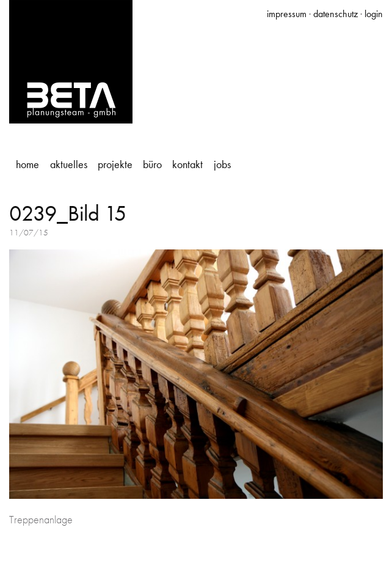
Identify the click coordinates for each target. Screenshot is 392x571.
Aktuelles (69, 164)
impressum (287, 14)
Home (27, 164)
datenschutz (336, 14)
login (374, 14)
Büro (152, 164)
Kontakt (187, 164)
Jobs (222, 164)
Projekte (115, 164)
